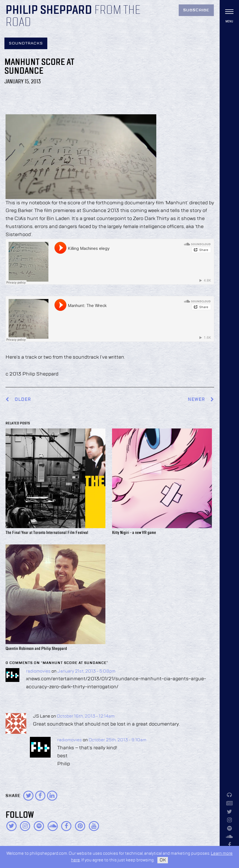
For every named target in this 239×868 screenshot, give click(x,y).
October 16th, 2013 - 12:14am (86, 716)
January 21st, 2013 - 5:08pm (86, 671)
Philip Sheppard (49, 10)
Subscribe (196, 10)
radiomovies (38, 671)
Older (23, 400)
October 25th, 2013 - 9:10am (117, 740)
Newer (201, 400)
